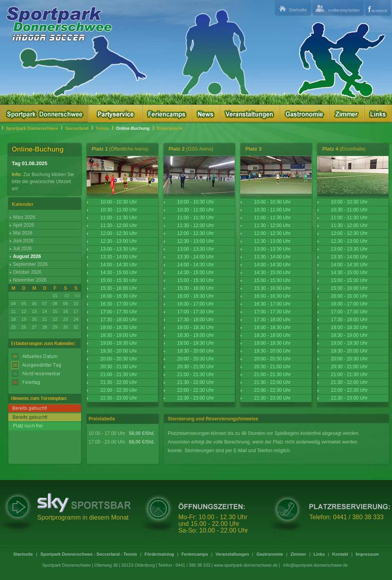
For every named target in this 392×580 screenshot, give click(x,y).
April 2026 (24, 225)
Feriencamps (195, 554)
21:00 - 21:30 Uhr (119, 375)
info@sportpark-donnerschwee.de (315, 565)
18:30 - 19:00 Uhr (119, 335)
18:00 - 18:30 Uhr (119, 327)
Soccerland (77, 128)
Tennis (103, 128)
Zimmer (298, 554)
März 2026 (24, 217)
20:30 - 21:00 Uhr (119, 367)
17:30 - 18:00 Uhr (119, 320)
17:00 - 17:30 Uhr (119, 312)
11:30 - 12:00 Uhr (119, 225)
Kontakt (340, 554)
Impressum (367, 554)
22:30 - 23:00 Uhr (119, 398)
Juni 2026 (23, 241)
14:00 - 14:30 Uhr (119, 265)
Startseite (23, 554)
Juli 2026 (22, 249)
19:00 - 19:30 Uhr (119, 343)
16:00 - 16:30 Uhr (119, 296)
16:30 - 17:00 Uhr (119, 304)
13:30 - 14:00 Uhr (119, 257)
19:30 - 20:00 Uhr (119, 351)
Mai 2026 (23, 233)
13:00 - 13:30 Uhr (119, 249)
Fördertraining (159, 554)
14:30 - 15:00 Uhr (119, 273)
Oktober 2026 (27, 272)
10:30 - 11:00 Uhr (119, 210)
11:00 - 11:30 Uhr (119, 218)
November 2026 (30, 280)
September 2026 (30, 264)
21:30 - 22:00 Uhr (119, 382)
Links (319, 554)
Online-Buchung (133, 128)
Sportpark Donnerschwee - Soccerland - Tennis (89, 554)
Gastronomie (270, 554)
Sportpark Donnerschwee (32, 128)
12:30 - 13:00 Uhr (119, 241)
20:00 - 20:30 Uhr (119, 359)
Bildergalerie (170, 128)
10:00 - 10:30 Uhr (119, 202)
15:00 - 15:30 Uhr (119, 280)
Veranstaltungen (232, 554)
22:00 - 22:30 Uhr (119, 390)
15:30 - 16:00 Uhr (119, 288)
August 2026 (27, 256)
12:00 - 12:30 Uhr (119, 233)
